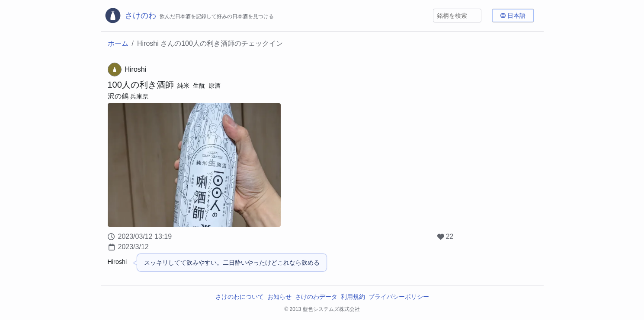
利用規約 (353, 297)
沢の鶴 (118, 96)
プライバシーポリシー (399, 297)
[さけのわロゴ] (189, 16)
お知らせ (279, 297)
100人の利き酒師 (141, 85)
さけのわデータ (316, 297)
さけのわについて (240, 297)
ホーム (118, 43)
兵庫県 (139, 96)
